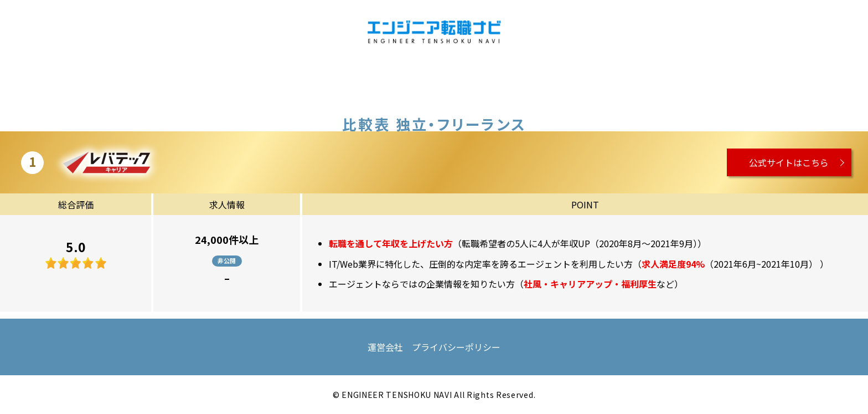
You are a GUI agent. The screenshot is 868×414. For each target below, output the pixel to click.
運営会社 (385, 347)
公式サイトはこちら (789, 162)
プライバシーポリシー (456, 347)
